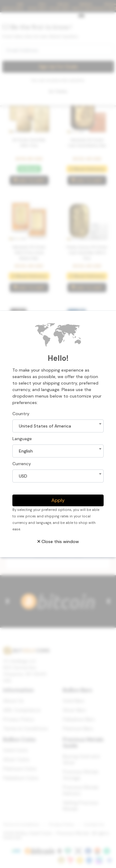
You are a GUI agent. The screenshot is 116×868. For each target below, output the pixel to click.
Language (22, 439)
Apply (58, 500)
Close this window (58, 541)
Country (21, 414)
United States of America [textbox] (45, 426)
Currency (22, 464)
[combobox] (58, 426)
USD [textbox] (23, 476)
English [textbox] (26, 451)
